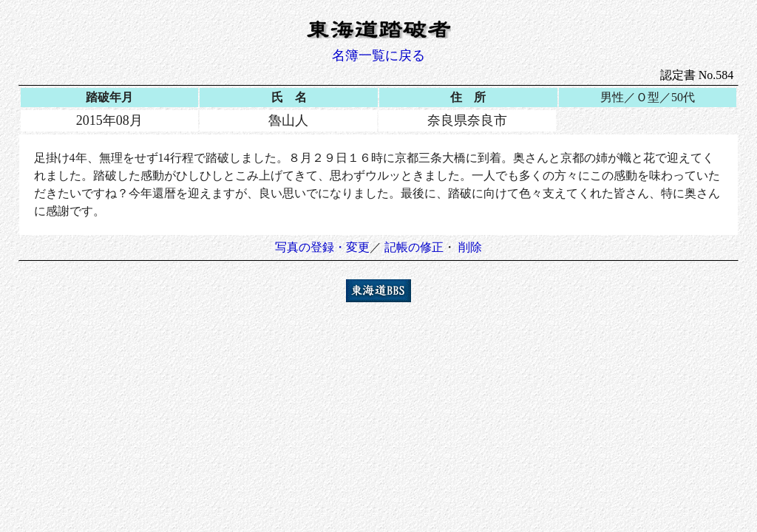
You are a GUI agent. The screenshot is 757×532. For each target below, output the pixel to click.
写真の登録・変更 (322, 247)
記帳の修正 (414, 247)
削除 (470, 247)
